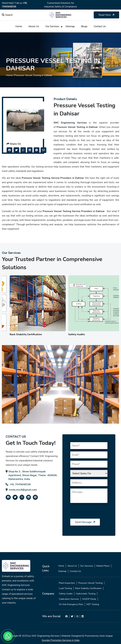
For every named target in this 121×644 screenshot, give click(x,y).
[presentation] (94, 513)
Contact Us (100, 26)
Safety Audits (66, 594)
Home (19, 26)
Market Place (103, 566)
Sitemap (70, 26)
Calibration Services (69, 599)
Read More (107, 15)
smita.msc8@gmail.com (21, 490)
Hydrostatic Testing (86, 594)
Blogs (84, 26)
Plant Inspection (67, 583)
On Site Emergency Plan (71, 604)
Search (7, 15)
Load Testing (65, 588)
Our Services (52, 26)
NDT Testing (93, 604)
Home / (10, 75)
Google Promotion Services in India (61, 640)
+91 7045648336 (18, 484)
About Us (34, 26)
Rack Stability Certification (88, 588)
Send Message (85, 522)
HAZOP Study (89, 599)
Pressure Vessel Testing (90, 583)
